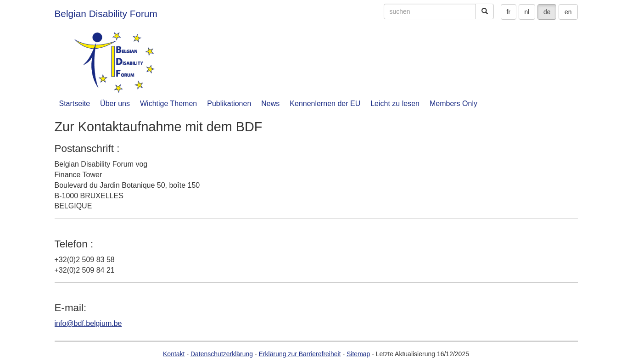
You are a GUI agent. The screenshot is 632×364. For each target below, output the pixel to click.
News (270, 104)
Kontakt (174, 354)
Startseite (75, 104)
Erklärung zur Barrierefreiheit (300, 354)
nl (527, 12)
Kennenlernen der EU (325, 104)
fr (509, 12)
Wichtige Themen (168, 104)
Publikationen (229, 104)
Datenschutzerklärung (222, 354)
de (547, 12)
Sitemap (358, 354)
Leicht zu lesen (395, 104)
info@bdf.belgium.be (88, 323)
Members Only (453, 104)
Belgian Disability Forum (106, 14)
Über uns (115, 104)
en (568, 12)
